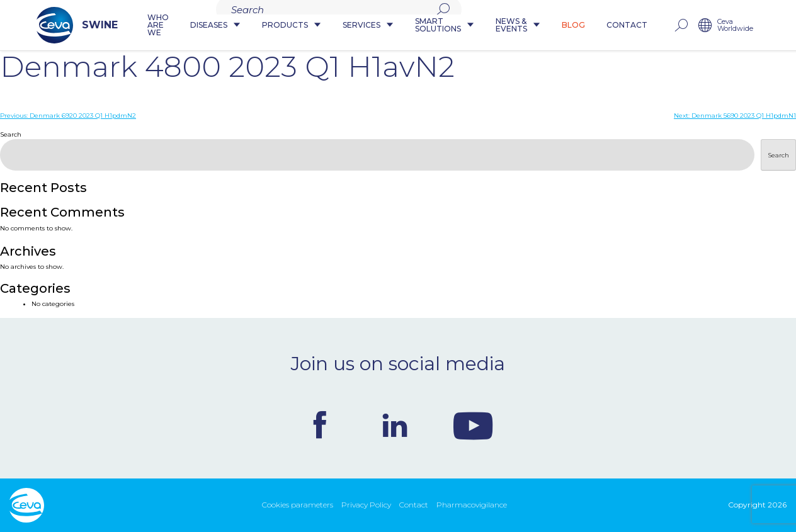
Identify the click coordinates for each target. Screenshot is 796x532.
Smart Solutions (447, 25)
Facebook (320, 425)
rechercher (707, 25)
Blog (600, 25)
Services (364, 25)
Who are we (140, 25)
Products (288, 25)
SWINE (50, 25)
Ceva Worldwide (762, 25)
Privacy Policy (366, 505)
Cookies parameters (298, 505)
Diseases (212, 25)
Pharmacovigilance (472, 505)
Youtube (473, 425)
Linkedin (395, 425)
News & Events (536, 25)
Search (11, 134)
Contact (653, 25)
